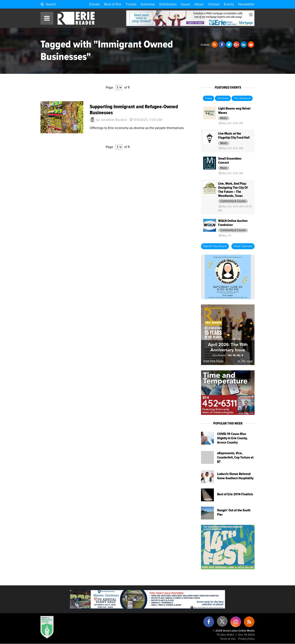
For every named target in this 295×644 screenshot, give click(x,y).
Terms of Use (228, 639)
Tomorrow (223, 98)
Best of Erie (113, 4)
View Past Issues (213, 361)
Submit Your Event (215, 246)
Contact (214, 4)
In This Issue (245, 361)
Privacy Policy (246, 639)
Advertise (148, 4)
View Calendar (243, 246)
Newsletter (246, 4)
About (199, 4)
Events (229, 4)
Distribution (168, 4)
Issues (185, 4)
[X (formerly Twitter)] (222, 623)
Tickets (131, 4)
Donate (95, 4)
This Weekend (242, 98)
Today (209, 98)
